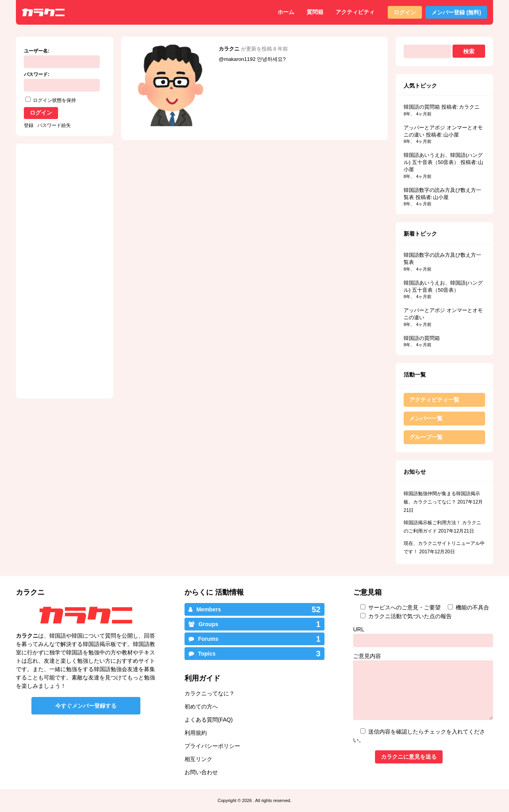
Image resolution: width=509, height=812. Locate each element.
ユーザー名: (37, 51)
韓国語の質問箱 (422, 107)
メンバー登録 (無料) (456, 12)
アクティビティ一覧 (434, 400)
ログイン (405, 12)
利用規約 (196, 733)
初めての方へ (201, 707)
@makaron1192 (237, 59)
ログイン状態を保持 (54, 100)
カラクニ (229, 49)
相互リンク (198, 759)
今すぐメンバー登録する (86, 706)
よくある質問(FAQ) (209, 720)
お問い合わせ (201, 772)
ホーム (286, 12)
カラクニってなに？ (210, 693)
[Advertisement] (190, 197)
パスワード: (37, 74)
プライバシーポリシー (212, 746)
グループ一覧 (426, 437)
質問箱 (315, 12)
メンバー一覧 (426, 418)
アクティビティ (355, 12)
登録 (29, 125)
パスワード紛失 (54, 125)
